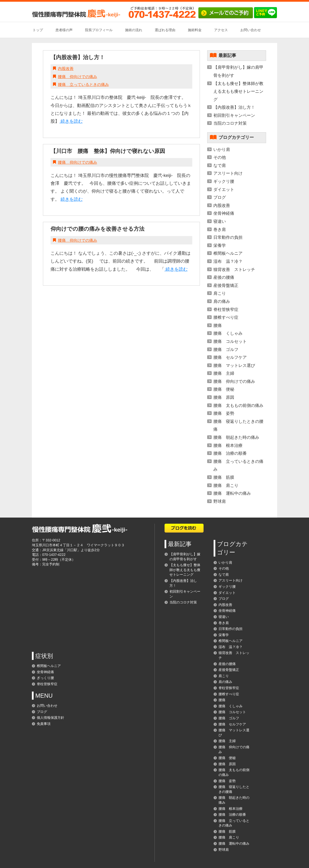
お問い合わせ (251, 30)
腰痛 (218, 326)
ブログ (220, 197)
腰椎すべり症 (226, 317)
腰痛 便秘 (224, 389)
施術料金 (195, 30)
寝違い (220, 221)
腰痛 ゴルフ (226, 350)
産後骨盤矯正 (226, 286)
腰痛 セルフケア (230, 357)
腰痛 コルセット (230, 341)
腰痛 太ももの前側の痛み (238, 406)
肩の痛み (222, 301)
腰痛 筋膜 (224, 477)
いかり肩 (222, 150)
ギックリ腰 (224, 181)
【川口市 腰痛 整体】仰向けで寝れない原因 (108, 151)
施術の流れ (134, 30)
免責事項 (44, 724)
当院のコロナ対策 (230, 123)
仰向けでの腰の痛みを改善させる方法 (97, 229)
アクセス (221, 30)
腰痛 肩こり (226, 486)
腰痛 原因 (224, 397)
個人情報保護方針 (51, 718)
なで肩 (220, 166)
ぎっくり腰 (45, 678)
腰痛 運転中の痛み (232, 493)
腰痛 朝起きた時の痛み (236, 437)
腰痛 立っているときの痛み (83, 85)
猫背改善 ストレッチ (234, 270)
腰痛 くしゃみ (228, 333)
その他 (220, 157)
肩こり (220, 293)
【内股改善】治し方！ (78, 57)
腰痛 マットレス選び (234, 366)
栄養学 (220, 246)
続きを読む (71, 121)
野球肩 (220, 501)
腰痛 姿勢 (224, 413)
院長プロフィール (99, 30)
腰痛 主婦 (224, 373)
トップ (38, 30)
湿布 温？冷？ (228, 261)
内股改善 (66, 69)
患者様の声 (64, 30)
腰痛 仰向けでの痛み (77, 77)
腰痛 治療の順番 (230, 453)
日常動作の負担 (228, 237)
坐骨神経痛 (224, 213)
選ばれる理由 (165, 30)
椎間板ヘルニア (228, 253)
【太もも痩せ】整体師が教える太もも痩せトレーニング (238, 92)
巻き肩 (220, 230)
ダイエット (224, 190)
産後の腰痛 (224, 277)
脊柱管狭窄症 (226, 310)
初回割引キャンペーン (234, 115)
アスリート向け (228, 173)
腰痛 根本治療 (228, 446)
